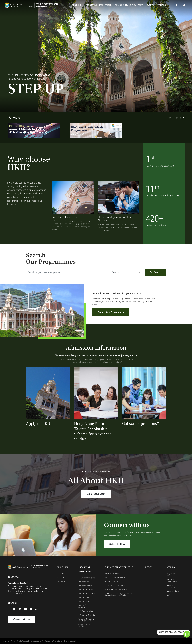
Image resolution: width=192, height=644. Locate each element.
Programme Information (98, 5)
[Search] (184, 5)
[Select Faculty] (127, 272)
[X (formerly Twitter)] (21, 609)
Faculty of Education (86, 590)
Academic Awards (111, 581)
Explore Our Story (96, 494)
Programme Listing (171, 575)
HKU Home (61, 581)
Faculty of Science (85, 601)
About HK (60, 577)
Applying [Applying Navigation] (171, 567)
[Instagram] (16, 609)
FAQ (168, 595)
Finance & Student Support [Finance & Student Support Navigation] (119, 567)
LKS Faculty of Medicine (87, 615)
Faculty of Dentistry (85, 586)
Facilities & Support (112, 574)
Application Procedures (171, 586)
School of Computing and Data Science (86, 620)
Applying (162, 5)
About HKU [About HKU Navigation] (62, 567)
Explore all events (176, 118)
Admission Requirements (172, 580)
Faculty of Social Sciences (84, 606)
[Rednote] (27, 609)
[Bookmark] (176, 5)
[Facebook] (11, 609)
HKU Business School (86, 611)
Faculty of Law (84, 598)
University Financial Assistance (116, 589)
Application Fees (173, 591)
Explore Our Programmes (111, 312)
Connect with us (22, 619)
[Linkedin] (38, 609)
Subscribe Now (117, 544)
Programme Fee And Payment (116, 577)
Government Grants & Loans (115, 585)
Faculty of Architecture (87, 578)
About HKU (76, 5)
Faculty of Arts (84, 582)
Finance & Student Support (129, 5)
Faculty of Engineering (86, 594)
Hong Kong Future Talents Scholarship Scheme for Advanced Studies (119, 594)
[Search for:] (67, 272)
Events (150, 5)
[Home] (32, 5)
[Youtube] (32, 609)
